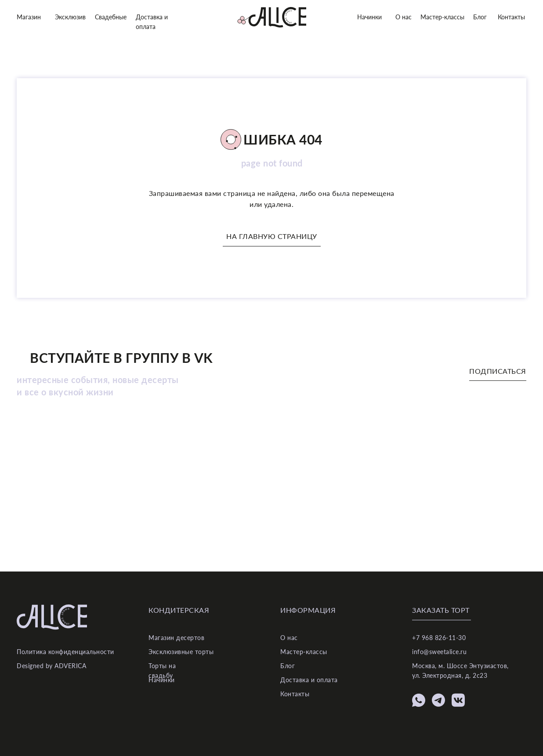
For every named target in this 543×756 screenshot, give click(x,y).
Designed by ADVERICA (51, 666)
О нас (404, 17)
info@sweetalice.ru (439, 652)
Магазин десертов (176, 638)
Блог (480, 17)
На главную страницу (272, 236)
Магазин (29, 17)
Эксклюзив (70, 17)
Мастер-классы (442, 17)
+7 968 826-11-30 (439, 638)
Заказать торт (441, 610)
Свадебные (111, 17)
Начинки (369, 17)
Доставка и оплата (309, 680)
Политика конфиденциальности (65, 652)
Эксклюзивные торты (181, 652)
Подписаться (498, 371)
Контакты (511, 17)
